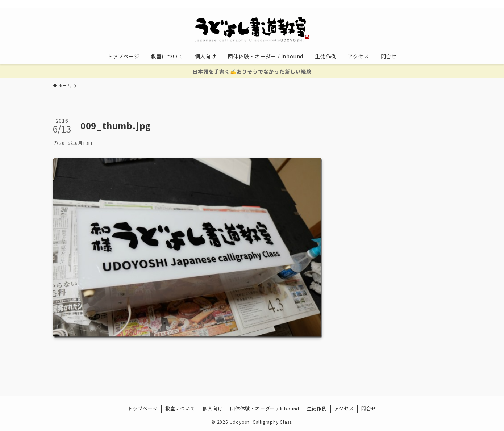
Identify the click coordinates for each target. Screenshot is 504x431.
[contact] (437, 4)
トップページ (143, 408)
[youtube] (418, 4)
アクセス (344, 408)
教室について (180, 408)
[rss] (428, 4)
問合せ (369, 408)
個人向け (213, 408)
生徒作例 (317, 408)
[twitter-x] (400, 4)
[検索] (447, 4)
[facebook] (390, 4)
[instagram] (409, 4)
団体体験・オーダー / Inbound (265, 408)
